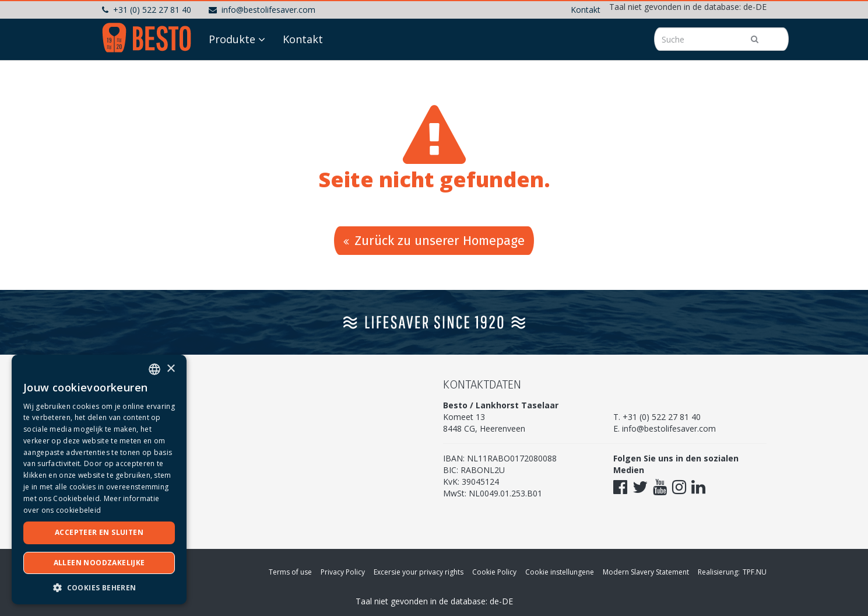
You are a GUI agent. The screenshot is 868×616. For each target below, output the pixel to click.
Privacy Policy (343, 572)
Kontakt (586, 10)
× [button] (171, 369)
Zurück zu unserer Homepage (434, 241)
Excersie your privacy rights (419, 572)
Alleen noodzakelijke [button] (99, 563)
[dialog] (99, 480)
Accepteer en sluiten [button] (99, 532)
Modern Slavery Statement (646, 572)
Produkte (232, 39)
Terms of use (290, 572)
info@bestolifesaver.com (262, 10)
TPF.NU (755, 572)
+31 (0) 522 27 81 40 (147, 10)
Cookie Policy (494, 572)
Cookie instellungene (560, 572)
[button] (99, 587)
